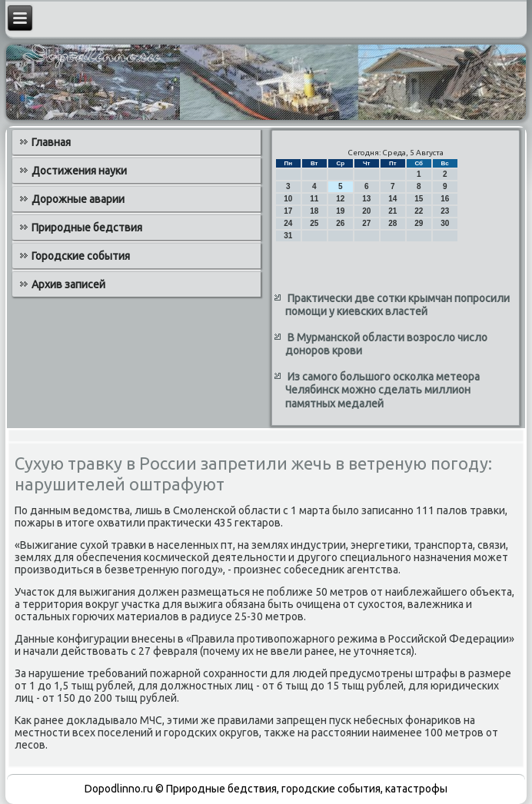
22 (419, 211)
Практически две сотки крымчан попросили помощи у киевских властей (397, 305)
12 (340, 199)
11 (314, 199)
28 (392, 223)
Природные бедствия (87, 228)
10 (288, 199)
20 (366, 211)
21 (392, 211)
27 (366, 223)
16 (445, 199)
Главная (51, 142)
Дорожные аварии (78, 199)
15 (419, 199)
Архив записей (68, 284)
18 (314, 211)
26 (340, 223)
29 (419, 223)
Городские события (81, 256)
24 (288, 223)
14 (392, 199)
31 (288, 236)
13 (366, 199)
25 (314, 223)
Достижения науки (79, 171)
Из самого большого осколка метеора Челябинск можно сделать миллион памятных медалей (382, 390)
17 (288, 211)
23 (445, 211)
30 (445, 223)
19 (340, 211)
